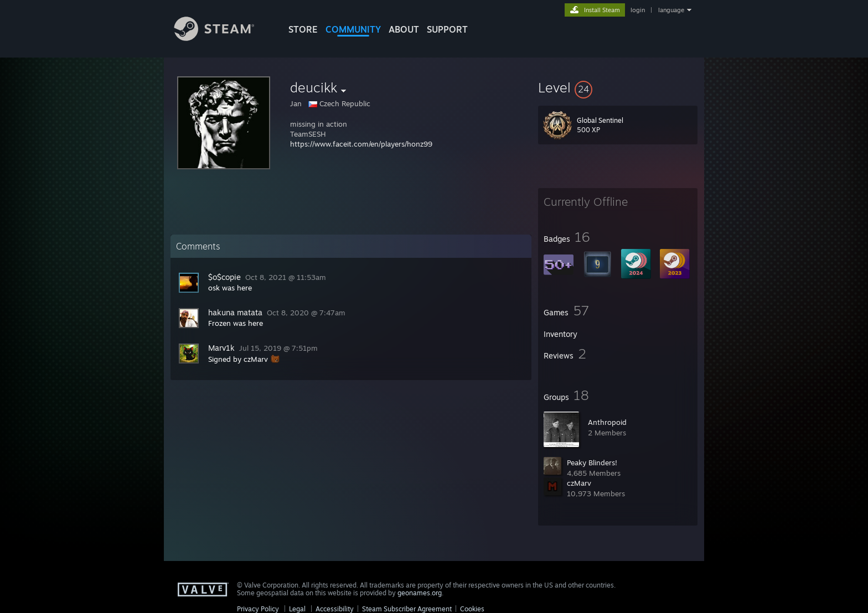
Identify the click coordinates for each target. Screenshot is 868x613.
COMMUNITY (353, 29)
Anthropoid (607, 422)
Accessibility (335, 609)
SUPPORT (447, 29)
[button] (618, 87)
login (638, 10)
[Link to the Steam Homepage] (223, 38)
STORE (303, 29)
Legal (297, 609)
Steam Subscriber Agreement (407, 609)
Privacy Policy (258, 609)
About (404, 29)
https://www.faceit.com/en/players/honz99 (361, 144)
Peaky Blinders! (592, 463)
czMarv (579, 483)
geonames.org (420, 593)
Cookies (472, 609)
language (671, 10)
